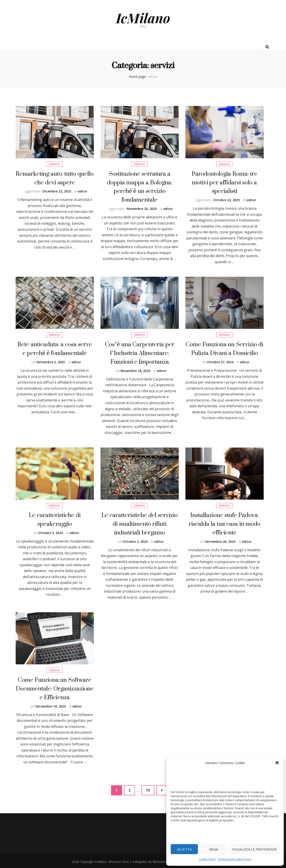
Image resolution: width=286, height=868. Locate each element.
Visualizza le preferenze (254, 849)
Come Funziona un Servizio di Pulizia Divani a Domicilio (224, 348)
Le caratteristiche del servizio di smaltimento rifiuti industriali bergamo (140, 523)
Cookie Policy (207, 859)
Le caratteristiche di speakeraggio (55, 519)
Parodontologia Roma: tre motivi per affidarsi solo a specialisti (225, 182)
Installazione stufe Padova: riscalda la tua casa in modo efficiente (225, 523)
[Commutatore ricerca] (267, 47)
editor (83, 190)
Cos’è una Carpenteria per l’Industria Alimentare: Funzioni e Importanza (140, 352)
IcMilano (143, 18)
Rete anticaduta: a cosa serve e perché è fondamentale (55, 348)
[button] (277, 763)
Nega (214, 849)
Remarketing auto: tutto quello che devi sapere (55, 177)
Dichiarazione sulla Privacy (235, 859)
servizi (55, 164)
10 (150, 788)
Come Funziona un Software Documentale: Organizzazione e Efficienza (55, 688)
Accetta (184, 849)
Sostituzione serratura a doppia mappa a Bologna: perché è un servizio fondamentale (140, 186)
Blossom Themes (165, 860)
